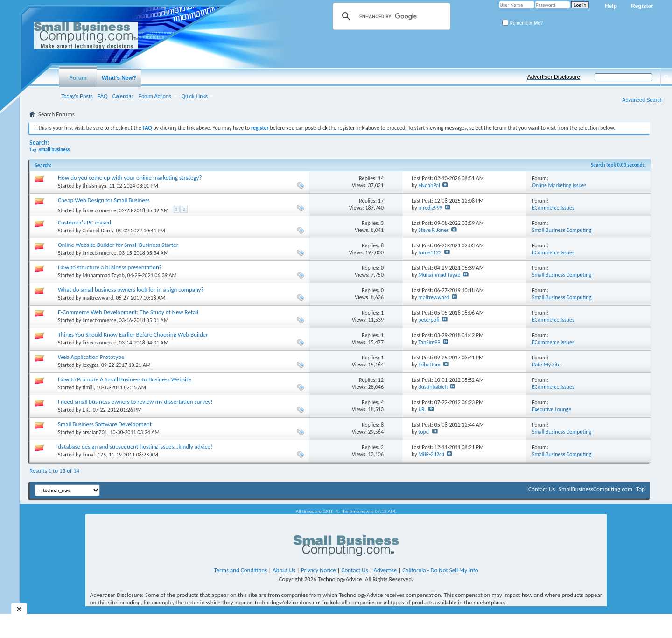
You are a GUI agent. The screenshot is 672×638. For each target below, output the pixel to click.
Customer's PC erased (84, 222)
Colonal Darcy (98, 231)
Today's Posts (77, 96)
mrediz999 (430, 208)
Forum (78, 78)
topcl (424, 432)
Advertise (385, 570)
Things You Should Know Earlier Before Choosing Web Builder (133, 334)
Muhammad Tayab (104, 275)
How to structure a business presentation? (110, 267)
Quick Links (195, 96)
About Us (284, 570)
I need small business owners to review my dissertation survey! (135, 402)
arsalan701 (95, 432)
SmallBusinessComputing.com (595, 489)
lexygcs (91, 365)
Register (642, 6)
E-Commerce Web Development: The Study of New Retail (128, 312)
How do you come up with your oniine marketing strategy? (130, 178)
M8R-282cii (431, 454)
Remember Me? (522, 23)
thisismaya (94, 186)
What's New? (119, 78)
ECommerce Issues (553, 208)
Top (640, 489)
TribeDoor (430, 365)
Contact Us (542, 489)
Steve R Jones (434, 230)
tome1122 (430, 252)
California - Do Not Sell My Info (440, 570)
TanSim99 (429, 342)
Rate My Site (546, 365)
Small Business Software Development (105, 424)
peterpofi (429, 320)
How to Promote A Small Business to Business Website (125, 379)
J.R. (86, 410)
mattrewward (98, 298)
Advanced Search (642, 100)
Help (611, 6)
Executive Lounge (552, 409)
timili (88, 387)
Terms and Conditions (240, 570)
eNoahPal (429, 185)
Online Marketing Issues (559, 185)
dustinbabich (433, 387)
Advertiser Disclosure (554, 77)
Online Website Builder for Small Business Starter (118, 245)
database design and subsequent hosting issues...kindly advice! (135, 446)
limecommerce (100, 210)
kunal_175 (94, 455)
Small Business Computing (562, 230)
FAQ (103, 96)
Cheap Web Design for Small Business (104, 200)
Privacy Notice (318, 570)
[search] (390, 16)
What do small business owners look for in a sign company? (131, 290)
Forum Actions (154, 96)
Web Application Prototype (91, 357)
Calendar (123, 96)
